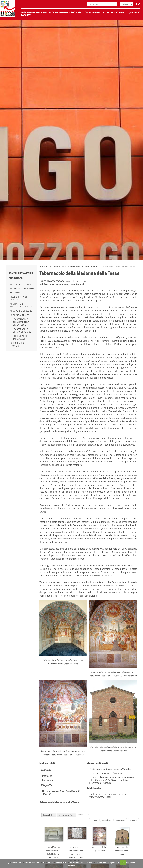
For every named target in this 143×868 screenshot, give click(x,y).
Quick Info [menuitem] (134, 13)
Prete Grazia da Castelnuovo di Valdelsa (110, 769)
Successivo (121, 820)
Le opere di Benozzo (22, 311)
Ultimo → (133, 820)
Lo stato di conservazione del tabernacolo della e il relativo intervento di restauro (111, 780)
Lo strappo (48, 780)
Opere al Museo (21, 315)
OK (123, 862)
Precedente (107, 820)
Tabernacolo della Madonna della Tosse (21, 322)
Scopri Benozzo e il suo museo (52, 266)
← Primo (94, 820)
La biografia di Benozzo (18, 298)
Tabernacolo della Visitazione (22, 330)
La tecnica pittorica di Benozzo (106, 773)
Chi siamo (16, 293)
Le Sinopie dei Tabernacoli (20, 337)
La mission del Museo (22, 288)
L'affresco (47, 776)
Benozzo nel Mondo (19, 344)
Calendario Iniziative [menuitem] (97, 13)
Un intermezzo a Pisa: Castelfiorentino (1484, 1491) (62, 793)
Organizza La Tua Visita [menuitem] (34, 13)
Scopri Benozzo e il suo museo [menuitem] (66, 13)
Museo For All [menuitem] (119, 13)
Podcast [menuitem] (26, 16)
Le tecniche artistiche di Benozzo (22, 305)
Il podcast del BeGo (22, 284)
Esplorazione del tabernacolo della (108, 795)
